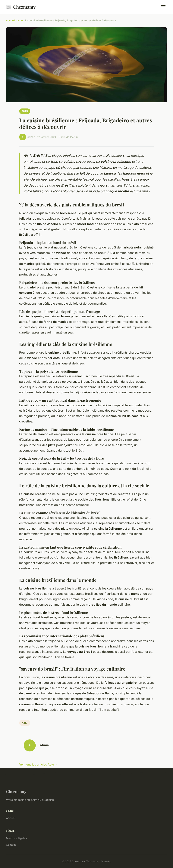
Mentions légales (16, 838)
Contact (11, 845)
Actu (20, 20)
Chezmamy (21, 7)
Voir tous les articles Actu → (38, 764)
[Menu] (163, 7)
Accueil (10, 20)
